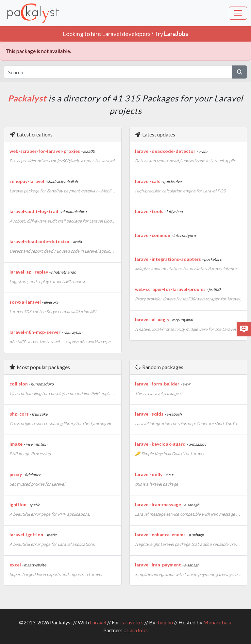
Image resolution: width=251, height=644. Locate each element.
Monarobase (218, 622)
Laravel (98, 622)
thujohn (165, 622)
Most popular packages (40, 367)
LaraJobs (137, 630)
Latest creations (31, 134)
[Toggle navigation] (238, 13)
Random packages (159, 367)
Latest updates (155, 134)
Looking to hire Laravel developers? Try (125, 34)
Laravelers (132, 622)
